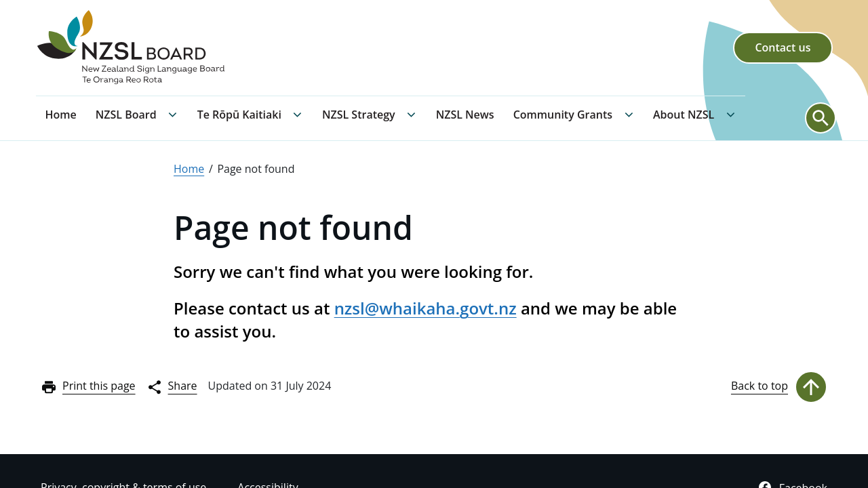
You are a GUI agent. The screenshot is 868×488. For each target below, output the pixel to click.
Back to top (779, 387)
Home (61, 115)
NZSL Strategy (359, 115)
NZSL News (465, 115)
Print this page (88, 387)
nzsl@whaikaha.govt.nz (426, 308)
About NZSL (684, 115)
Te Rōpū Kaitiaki (239, 115)
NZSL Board (126, 115)
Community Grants (563, 115)
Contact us (783, 47)
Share (172, 387)
